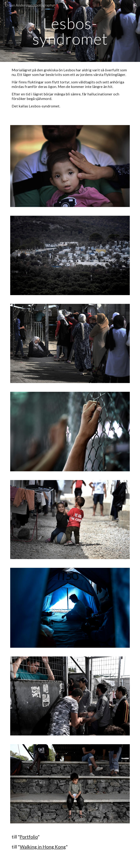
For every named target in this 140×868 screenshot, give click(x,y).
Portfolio (29, 837)
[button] (136, 5)
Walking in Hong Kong (43, 847)
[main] (70, 31)
